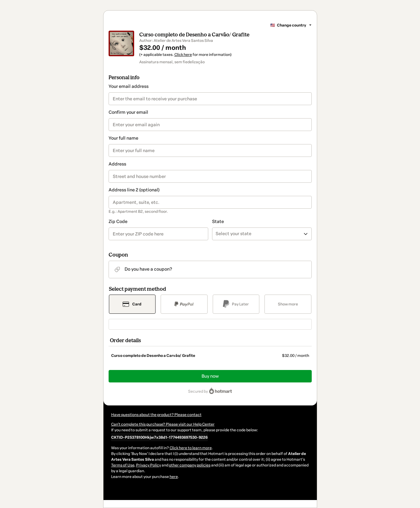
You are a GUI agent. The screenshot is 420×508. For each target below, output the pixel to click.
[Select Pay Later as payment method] (236, 304)
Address (117, 164)
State (218, 222)
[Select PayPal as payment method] (184, 304)
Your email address (129, 86)
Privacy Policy (149, 465)
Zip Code (118, 222)
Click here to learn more (191, 448)
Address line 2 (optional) (134, 190)
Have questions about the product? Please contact (156, 415)
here (174, 477)
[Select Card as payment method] (132, 304)
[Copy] (159, 437)
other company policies (190, 465)
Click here (183, 55)
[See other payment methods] (288, 304)
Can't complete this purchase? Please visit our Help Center (163, 424)
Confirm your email (128, 112)
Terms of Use (123, 465)
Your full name (123, 138)
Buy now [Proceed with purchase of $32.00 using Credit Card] (210, 376)
